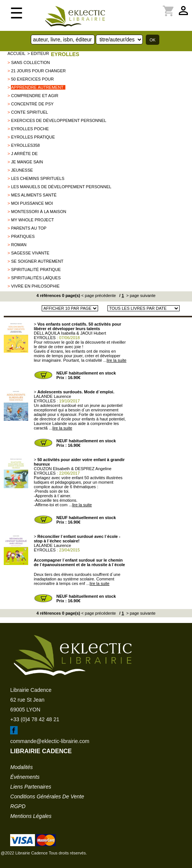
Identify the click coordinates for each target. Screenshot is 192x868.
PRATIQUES (23, 236)
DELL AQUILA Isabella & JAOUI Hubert (70, 333)
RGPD (18, 806)
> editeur (38, 53)
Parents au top (29, 228)
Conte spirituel (29, 112)
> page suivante (140, 295)
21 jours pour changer (38, 71)
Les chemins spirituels (38, 178)
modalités (21, 767)
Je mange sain (27, 162)
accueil (17, 53)
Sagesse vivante (30, 253)
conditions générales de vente (47, 796)
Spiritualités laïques (36, 278)
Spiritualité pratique (36, 270)
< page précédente (98, 295)
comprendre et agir (35, 96)
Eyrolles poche (30, 129)
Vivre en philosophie (35, 286)
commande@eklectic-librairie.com (50, 741)
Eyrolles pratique (33, 137)
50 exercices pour (32, 79)
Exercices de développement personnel (58, 120)
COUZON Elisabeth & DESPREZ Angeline (73, 469)
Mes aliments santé (34, 195)
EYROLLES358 (25, 145)
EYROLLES (65, 54)
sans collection (30, 62)
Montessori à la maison (39, 212)
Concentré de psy (32, 104)
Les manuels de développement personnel (61, 187)
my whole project (32, 220)
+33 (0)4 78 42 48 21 (35, 719)
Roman (19, 245)
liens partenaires (31, 787)
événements (25, 777)
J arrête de (24, 154)
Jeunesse (22, 170)
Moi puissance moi (32, 203)
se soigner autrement (37, 261)
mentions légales (31, 816)
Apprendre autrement (37, 87)
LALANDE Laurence (52, 396)
